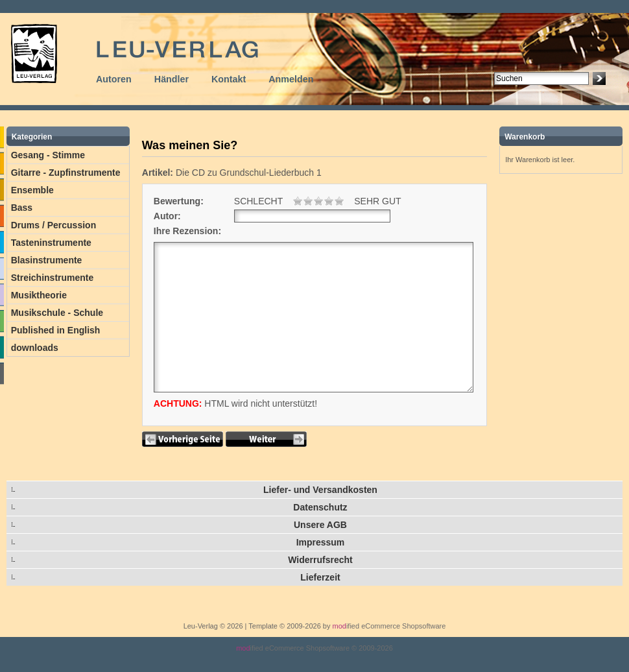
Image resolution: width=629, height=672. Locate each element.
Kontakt (229, 79)
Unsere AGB (320, 525)
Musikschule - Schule (57, 313)
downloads (35, 348)
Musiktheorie (39, 295)
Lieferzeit (320, 577)
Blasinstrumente (47, 260)
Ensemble (32, 190)
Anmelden (291, 79)
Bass (22, 208)
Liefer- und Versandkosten (320, 490)
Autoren (114, 79)
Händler (172, 79)
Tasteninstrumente (51, 243)
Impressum (321, 542)
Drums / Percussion (54, 225)
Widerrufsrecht (320, 560)
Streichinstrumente (53, 278)
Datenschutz (320, 507)
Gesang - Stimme (48, 155)
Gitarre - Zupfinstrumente (66, 173)
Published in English (56, 330)
